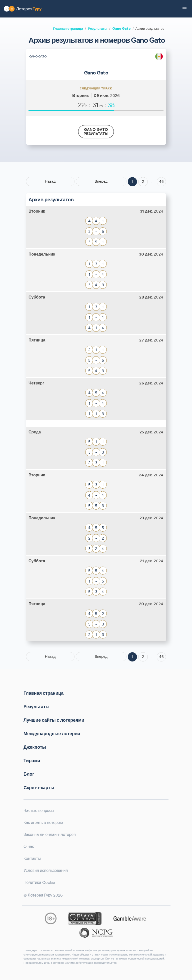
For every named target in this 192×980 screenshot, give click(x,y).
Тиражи (32, 761)
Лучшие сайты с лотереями (54, 720)
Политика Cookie (39, 882)
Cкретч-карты (39, 788)
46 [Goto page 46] (161, 657)
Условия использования (46, 870)
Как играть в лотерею (43, 822)
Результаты (98, 28)
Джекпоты (35, 747)
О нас (29, 846)
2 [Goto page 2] (143, 182)
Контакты (32, 858)
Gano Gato (121, 28)
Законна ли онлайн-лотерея (50, 834)
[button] (184, 9)
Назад (50, 181)
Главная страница (68, 28)
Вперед (101, 181)
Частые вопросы (39, 811)
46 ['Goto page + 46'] (161, 182)
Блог (29, 774)
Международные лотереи (52, 734)
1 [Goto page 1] (132, 182)
